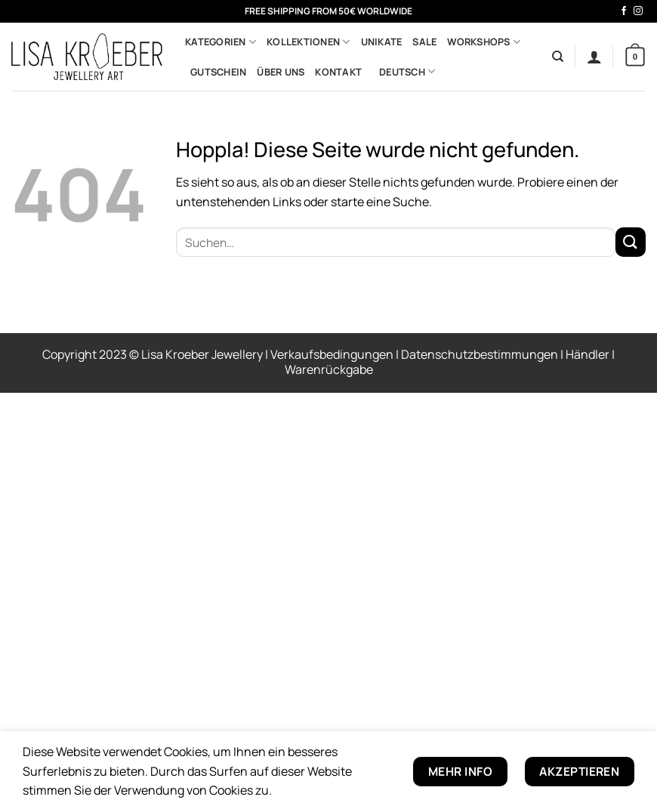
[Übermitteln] (631, 242)
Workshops (484, 42)
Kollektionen (308, 42)
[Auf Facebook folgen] (624, 11)
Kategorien (221, 42)
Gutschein (218, 72)
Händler (589, 354)
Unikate (382, 42)
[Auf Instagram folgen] (638, 11)
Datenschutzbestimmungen (481, 354)
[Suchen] (558, 57)
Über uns (281, 72)
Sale (424, 42)
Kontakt (338, 72)
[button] (594, 57)
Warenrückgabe (329, 369)
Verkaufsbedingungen (333, 354)
